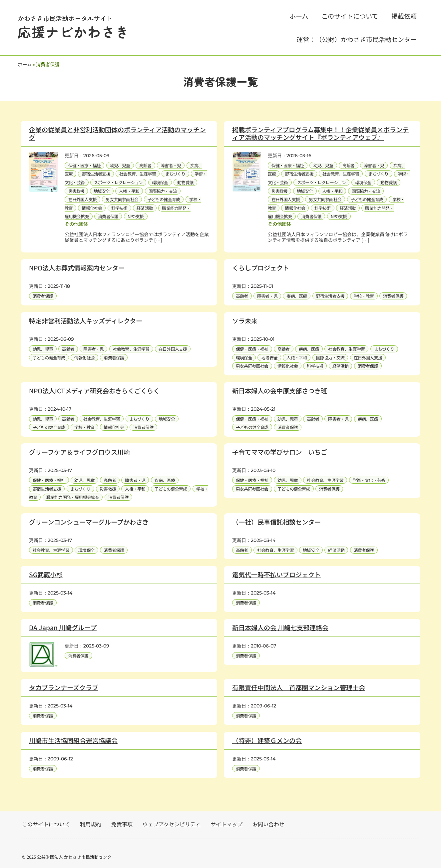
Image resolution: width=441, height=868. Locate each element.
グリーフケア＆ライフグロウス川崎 (79, 452)
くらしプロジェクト (261, 268)
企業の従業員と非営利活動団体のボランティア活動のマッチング (117, 133)
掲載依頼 (404, 16)
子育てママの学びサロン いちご (280, 452)
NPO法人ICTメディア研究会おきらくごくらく (94, 391)
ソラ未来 (245, 321)
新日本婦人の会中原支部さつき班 (280, 391)
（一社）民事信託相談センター (276, 522)
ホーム (299, 16)
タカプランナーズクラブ (64, 687)
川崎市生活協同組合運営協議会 (73, 740)
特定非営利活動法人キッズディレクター (86, 321)
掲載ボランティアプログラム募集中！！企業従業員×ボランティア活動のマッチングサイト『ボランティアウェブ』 (320, 133)
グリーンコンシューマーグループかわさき (89, 522)
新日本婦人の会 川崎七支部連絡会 (280, 628)
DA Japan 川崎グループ (63, 628)
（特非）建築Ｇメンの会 (267, 740)
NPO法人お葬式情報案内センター (77, 268)
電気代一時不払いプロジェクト (276, 575)
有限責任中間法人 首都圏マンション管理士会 (299, 687)
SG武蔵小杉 (46, 575)
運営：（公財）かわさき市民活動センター (357, 39)
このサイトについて (350, 16)
